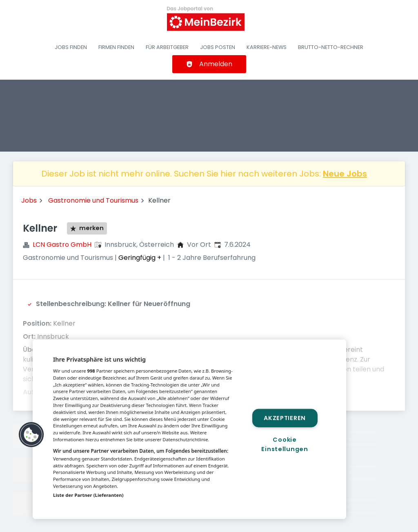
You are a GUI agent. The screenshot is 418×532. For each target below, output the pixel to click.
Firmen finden (116, 47)
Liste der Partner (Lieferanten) (88, 495)
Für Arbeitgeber (167, 47)
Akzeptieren (285, 418)
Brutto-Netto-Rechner (331, 47)
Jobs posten (218, 47)
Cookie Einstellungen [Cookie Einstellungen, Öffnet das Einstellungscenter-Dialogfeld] (285, 444)
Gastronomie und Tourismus (93, 200)
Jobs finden (71, 47)
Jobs (29, 200)
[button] (31, 435)
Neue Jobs (345, 174)
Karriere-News (267, 47)
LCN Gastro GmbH (62, 245)
